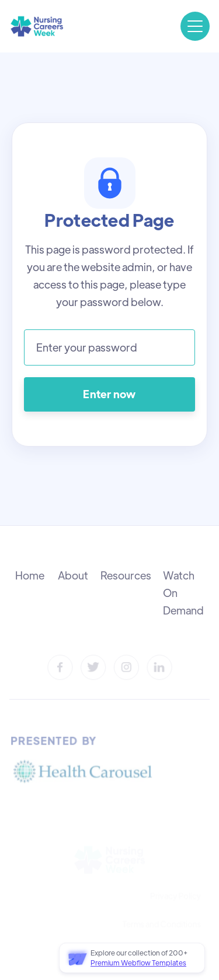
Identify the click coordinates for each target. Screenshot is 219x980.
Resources (126, 575)
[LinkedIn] (159, 667)
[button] (195, 26)
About (73, 575)
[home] (37, 26)
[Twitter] (93, 667)
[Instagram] (126, 667)
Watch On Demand (183, 593)
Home (30, 575)
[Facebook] (60, 667)
